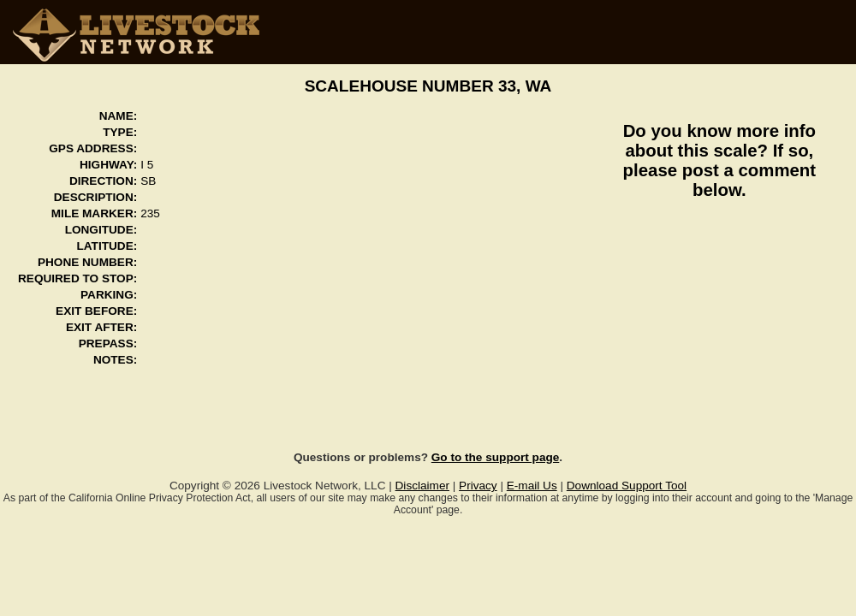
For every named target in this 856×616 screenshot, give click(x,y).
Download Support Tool (627, 486)
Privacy (478, 486)
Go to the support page (496, 457)
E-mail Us (532, 486)
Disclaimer (422, 486)
